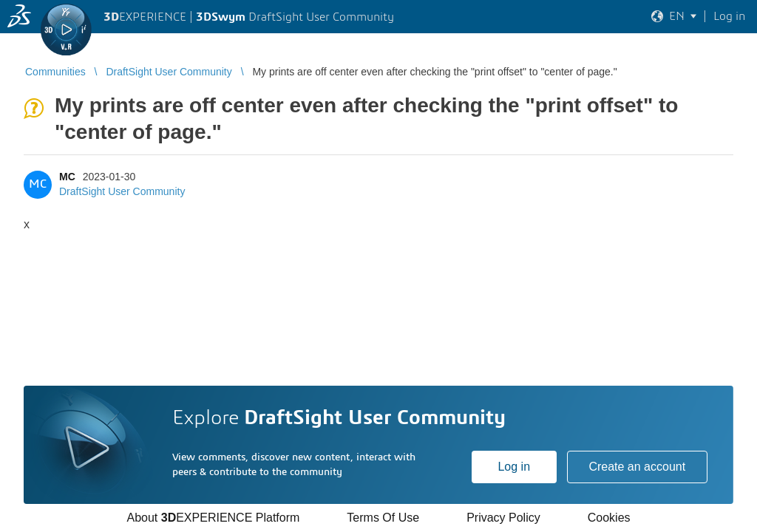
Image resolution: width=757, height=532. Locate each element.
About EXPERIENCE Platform (213, 518)
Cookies (609, 518)
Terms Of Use (383, 518)
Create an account (637, 467)
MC (67, 177)
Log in (514, 467)
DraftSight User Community (122, 191)
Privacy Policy (503, 518)
